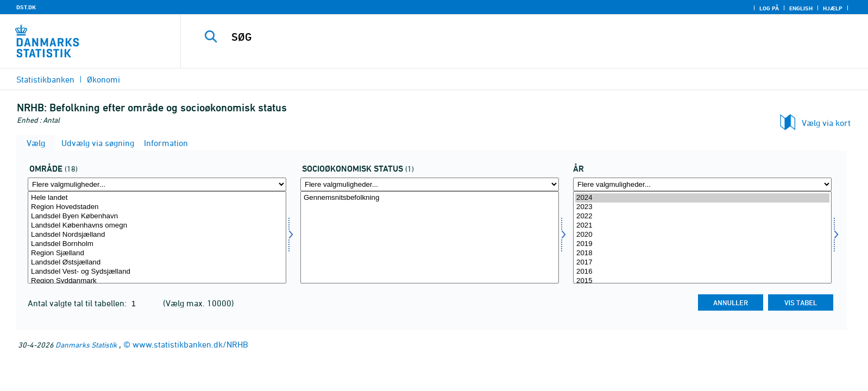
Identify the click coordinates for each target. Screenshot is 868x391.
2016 (702, 272)
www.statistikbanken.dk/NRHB (190, 344)
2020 (702, 235)
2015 (702, 281)
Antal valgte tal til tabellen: (78, 303)
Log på (769, 8)
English (801, 8)
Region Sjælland (157, 253)
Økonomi (103, 79)
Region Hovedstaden (157, 207)
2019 (702, 244)
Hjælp (833, 8)
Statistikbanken (45, 79)
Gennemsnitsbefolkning (430, 198)
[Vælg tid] (702, 237)
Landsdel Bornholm (157, 244)
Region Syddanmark (157, 281)
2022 (702, 216)
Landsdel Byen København (157, 216)
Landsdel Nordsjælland (157, 235)
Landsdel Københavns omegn (157, 226)
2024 (702, 198)
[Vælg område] (157, 237)
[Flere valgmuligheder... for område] (157, 184)
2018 (702, 253)
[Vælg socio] (430, 237)
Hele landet (157, 198)
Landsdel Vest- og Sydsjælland (157, 272)
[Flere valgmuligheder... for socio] (430, 184)
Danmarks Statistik (86, 345)
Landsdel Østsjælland (157, 263)
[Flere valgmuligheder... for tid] (702, 184)
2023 (702, 207)
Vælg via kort (826, 123)
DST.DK (26, 7)
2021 (702, 226)
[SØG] (498, 37)
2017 (702, 263)
